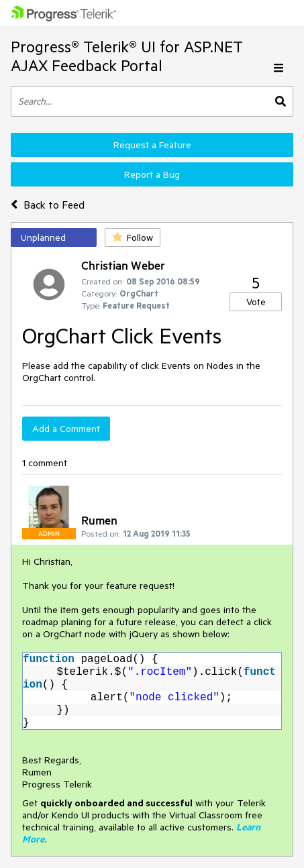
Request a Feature (152, 145)
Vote (256, 302)
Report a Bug (152, 174)
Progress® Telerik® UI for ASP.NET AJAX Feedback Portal (127, 56)
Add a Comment (66, 429)
